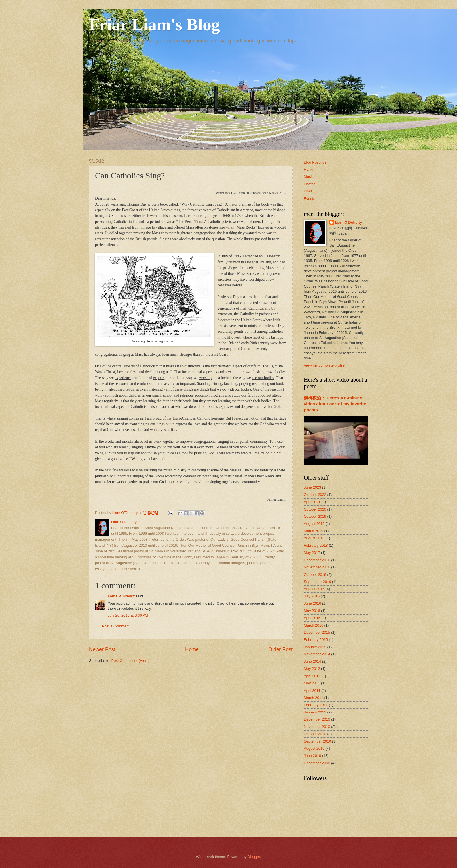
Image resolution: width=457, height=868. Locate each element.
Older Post (280, 649)
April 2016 (312, 618)
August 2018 (314, 538)
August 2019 (314, 524)
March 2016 (314, 625)
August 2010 (314, 748)
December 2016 (317, 560)
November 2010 (317, 727)
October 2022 (315, 495)
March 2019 (314, 531)
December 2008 (317, 763)
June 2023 (312, 487)
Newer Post (102, 649)
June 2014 (312, 661)
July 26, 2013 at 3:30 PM (128, 615)
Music (309, 177)
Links (308, 191)
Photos (310, 184)
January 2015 (315, 647)
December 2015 (317, 632)
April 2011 (312, 691)
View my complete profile (324, 365)
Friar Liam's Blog (154, 25)
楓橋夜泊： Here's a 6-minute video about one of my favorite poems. (335, 404)
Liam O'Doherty (349, 222)
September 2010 (317, 741)
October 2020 (315, 509)
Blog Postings (315, 162)
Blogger (254, 857)
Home (192, 649)
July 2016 (312, 596)
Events (309, 199)
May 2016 (312, 611)
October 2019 (315, 516)
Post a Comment (116, 626)
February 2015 (316, 640)
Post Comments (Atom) (131, 661)
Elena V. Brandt (121, 596)
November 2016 (317, 567)
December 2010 (317, 719)
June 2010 (312, 756)
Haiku (309, 169)
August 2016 (314, 589)
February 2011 (316, 705)
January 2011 (315, 712)
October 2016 (315, 575)
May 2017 (312, 553)
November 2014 (317, 654)
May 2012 (312, 669)
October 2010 (315, 734)
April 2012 (312, 676)
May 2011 (312, 683)
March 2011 (314, 698)
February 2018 (316, 545)
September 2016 (317, 582)
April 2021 (312, 502)
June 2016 (312, 603)
